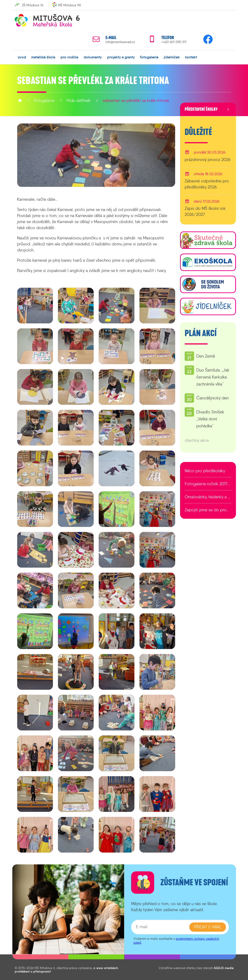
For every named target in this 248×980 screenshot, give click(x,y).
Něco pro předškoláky (205, 471)
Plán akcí (201, 333)
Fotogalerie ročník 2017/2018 (208, 484)
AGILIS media (224, 968)
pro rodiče (69, 57)
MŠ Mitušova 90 (70, 5)
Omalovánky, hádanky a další (208, 497)
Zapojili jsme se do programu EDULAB (208, 510)
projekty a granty (121, 57)
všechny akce (197, 440)
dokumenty (93, 57)
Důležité (198, 132)
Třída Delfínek (78, 100)
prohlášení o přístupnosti (33, 971)
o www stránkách (106, 968)
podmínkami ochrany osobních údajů (176, 941)
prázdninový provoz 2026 (208, 159)
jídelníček (172, 57)
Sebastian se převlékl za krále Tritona (136, 100)
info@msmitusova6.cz (120, 42)
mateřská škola (43, 57)
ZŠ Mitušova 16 (33, 5)
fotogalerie (149, 57)
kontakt (191, 57)
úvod (22, 57)
